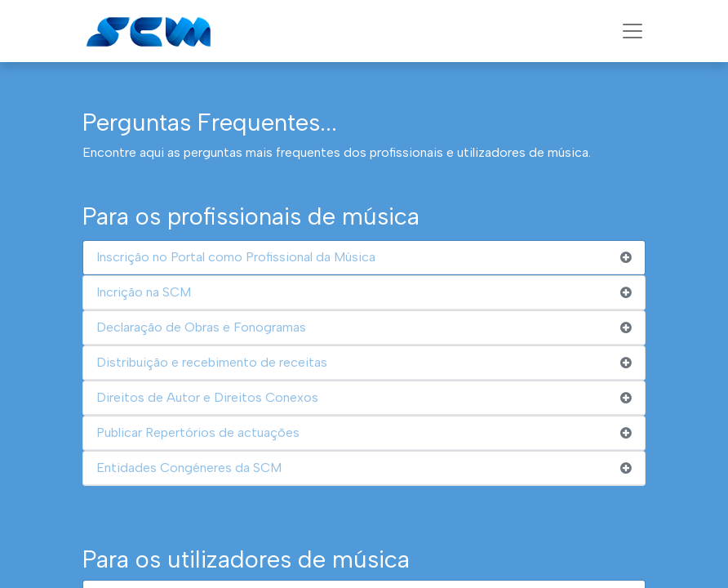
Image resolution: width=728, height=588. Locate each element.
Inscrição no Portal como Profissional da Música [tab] (236, 257)
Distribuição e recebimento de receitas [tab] (212, 362)
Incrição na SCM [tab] (144, 292)
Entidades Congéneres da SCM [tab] (189, 468)
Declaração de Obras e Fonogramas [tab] (201, 327)
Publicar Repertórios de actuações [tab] (198, 432)
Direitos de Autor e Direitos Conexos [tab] (207, 397)
